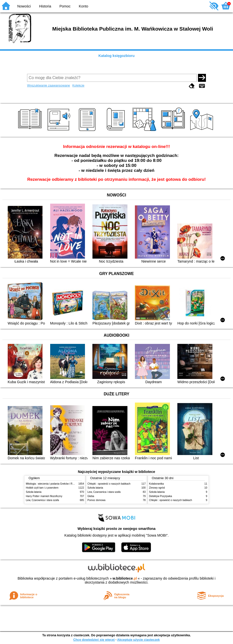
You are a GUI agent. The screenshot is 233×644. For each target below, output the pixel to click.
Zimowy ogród (157, 488)
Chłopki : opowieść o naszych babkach (109, 484)
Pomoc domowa (96, 500)
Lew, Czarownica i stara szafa (42, 500)
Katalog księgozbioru (116, 56)
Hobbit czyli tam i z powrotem (42, 488)
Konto (83, 6)
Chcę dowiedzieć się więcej (94, 640)
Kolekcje (78, 85)
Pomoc (65, 6)
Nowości (24, 6)
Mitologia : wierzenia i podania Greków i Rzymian (53, 484)
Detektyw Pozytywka (160, 496)
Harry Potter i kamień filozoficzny (44, 496)
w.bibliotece (125, 578)
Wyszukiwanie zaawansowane (49, 85)
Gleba (91, 496)
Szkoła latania (34, 492)
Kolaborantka (156, 484)
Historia (45, 6)
